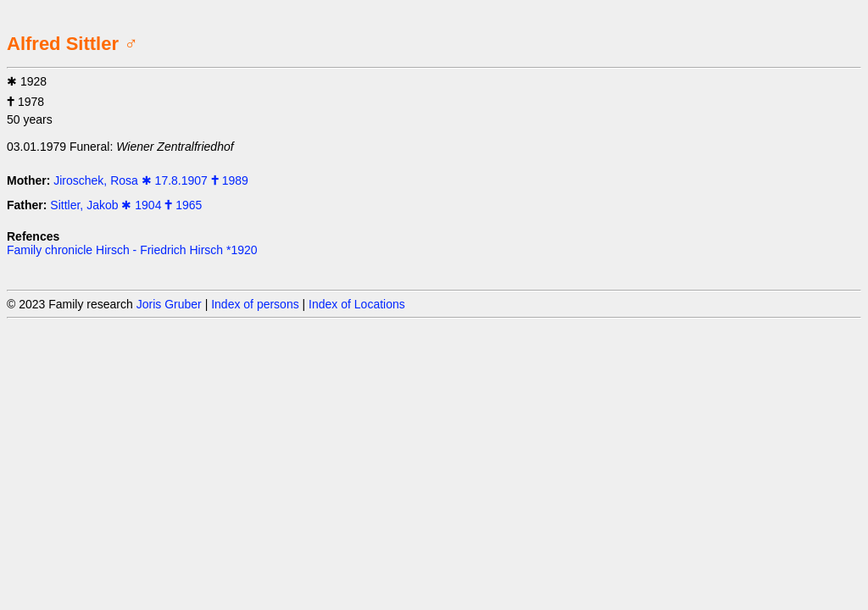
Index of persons (255, 304)
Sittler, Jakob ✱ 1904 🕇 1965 (126, 205)
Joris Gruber (169, 304)
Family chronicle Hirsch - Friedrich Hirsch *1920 (132, 250)
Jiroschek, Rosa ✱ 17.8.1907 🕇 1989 (151, 180)
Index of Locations (357, 304)
